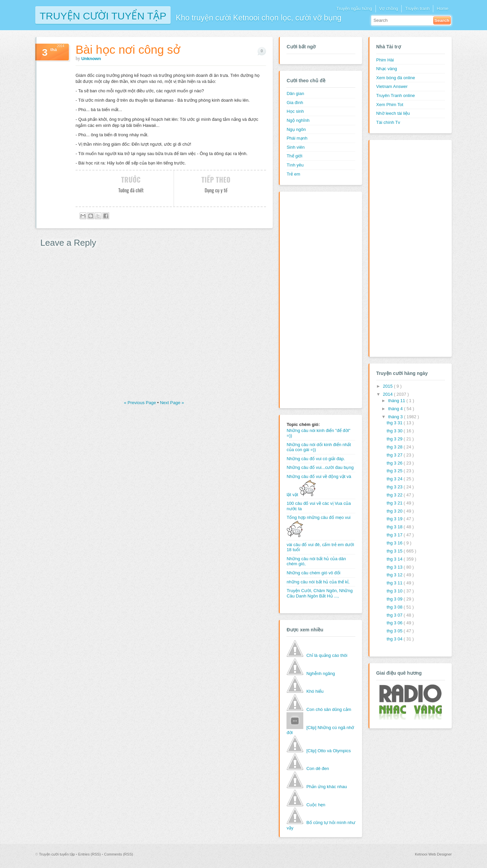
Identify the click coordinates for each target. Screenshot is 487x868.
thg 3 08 (395, 607)
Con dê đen (318, 768)
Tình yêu (295, 165)
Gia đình (295, 103)
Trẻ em (293, 174)
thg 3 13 (395, 567)
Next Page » (172, 403)
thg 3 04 (395, 639)
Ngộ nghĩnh (298, 120)
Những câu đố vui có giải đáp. (316, 459)
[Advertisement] (313, 299)
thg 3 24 (395, 479)
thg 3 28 (395, 447)
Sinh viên (295, 147)
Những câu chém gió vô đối (313, 573)
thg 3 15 (395, 551)
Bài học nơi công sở (128, 50)
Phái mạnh (297, 138)
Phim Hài (385, 60)
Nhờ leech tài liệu (393, 113)
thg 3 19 (395, 519)
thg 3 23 (395, 487)
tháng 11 (397, 401)
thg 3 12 (395, 575)
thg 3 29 (395, 439)
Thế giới (294, 156)
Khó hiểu (315, 691)
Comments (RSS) (119, 854)
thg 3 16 (395, 543)
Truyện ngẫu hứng (354, 9)
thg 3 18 (395, 527)
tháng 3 (396, 417)
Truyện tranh (417, 9)
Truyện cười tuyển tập (103, 15)
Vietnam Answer (392, 86)
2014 (388, 394)
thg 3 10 (395, 591)
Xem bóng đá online (396, 78)
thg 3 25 (395, 471)
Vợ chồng (389, 9)
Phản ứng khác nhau (327, 787)
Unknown (91, 59)
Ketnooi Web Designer (433, 854)
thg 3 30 (395, 431)
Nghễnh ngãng (321, 673)
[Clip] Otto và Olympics (328, 751)
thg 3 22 (395, 495)
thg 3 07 (395, 615)
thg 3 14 (395, 559)
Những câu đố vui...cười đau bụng (320, 467)
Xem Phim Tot (390, 105)
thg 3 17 (395, 535)
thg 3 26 (395, 463)
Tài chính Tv (388, 122)
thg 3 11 (395, 583)
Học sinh (295, 111)
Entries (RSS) (90, 854)
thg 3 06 (395, 623)
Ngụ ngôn (296, 129)
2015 (388, 386)
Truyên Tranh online (395, 95)
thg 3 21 (395, 503)
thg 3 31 (395, 423)
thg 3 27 (395, 455)
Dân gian (295, 93)
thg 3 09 (395, 599)
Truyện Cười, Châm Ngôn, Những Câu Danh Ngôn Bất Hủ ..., (320, 593)
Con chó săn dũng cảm (329, 709)
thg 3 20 (395, 511)
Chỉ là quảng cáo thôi (327, 655)
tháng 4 (396, 409)
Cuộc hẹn (316, 805)
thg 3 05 (395, 631)
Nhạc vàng (387, 69)
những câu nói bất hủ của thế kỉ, (318, 582)
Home (442, 9)
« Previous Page (141, 403)
